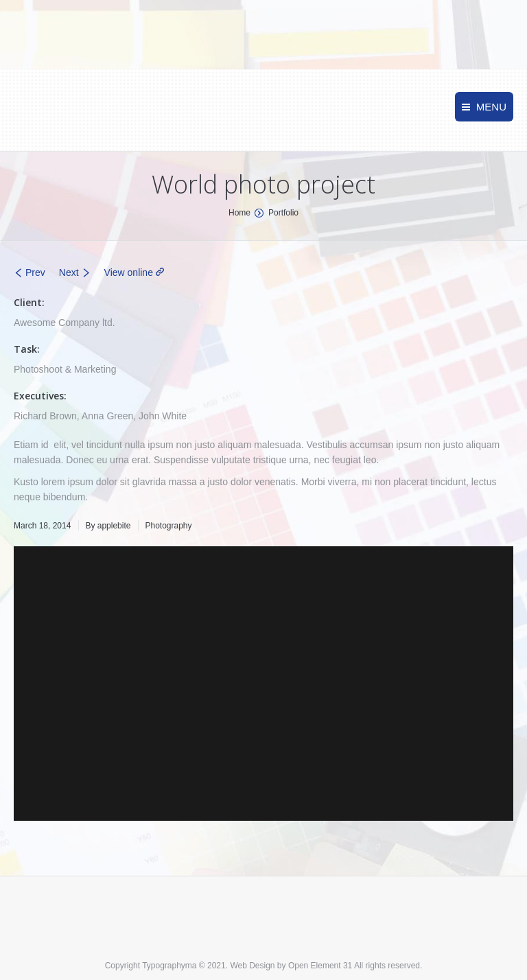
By (108, 526)
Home (239, 213)
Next (69, 272)
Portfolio (283, 213)
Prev (35, 272)
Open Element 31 (320, 966)
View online (129, 272)
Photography (168, 526)
